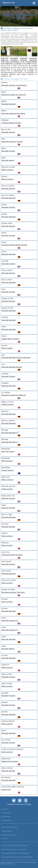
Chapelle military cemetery (10, 339)
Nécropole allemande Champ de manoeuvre (16, 357)
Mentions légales (32, 862)
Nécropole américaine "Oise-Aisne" (13, 592)
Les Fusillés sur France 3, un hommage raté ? (17, 853)
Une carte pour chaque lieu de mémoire (15, 846)
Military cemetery (7, 170)
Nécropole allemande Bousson (12, 367)
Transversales (7, 820)
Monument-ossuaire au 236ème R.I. (14, 395)
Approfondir (7, 817)
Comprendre (7, 813)
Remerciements (7, 831)
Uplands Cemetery (8, 404)
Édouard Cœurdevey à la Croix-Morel (15, 849)
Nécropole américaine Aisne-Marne (13, 113)
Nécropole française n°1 (10, 630)
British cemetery (7, 348)
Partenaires (4, 864)
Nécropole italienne (8, 649)
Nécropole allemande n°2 (10, 433)
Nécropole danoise (8, 160)
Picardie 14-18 (5, 862)
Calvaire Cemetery (8, 470)
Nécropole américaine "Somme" (12, 141)
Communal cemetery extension (12, 555)
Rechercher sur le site (10, 835)
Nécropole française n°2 (10, 620)
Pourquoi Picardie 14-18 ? (10, 827)
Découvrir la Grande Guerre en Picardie (19, 16)
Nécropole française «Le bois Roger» (14, 85)
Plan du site (10, 864)
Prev (3, 51)
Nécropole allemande (9, 104)
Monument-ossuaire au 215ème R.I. (14, 95)
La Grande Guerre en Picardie (19, 804)
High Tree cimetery (8, 451)
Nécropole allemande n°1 (10, 442)
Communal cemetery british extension (14, 245)
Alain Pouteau (24, 862)
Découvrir (6, 809)
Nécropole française (8, 132)
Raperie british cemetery (10, 761)
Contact (5, 839)
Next (35, 51)
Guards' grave (6, 789)
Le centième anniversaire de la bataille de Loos (18, 857)
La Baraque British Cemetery (11, 123)
